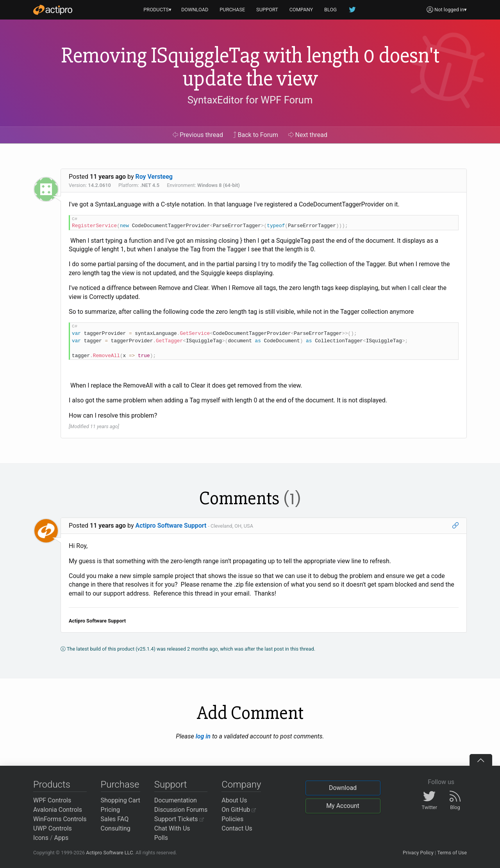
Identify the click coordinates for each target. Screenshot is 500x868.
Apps (62, 838)
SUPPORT (267, 10)
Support (171, 784)
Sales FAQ (115, 819)
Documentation (176, 800)
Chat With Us (172, 828)
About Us (234, 800)
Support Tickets (179, 819)
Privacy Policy (418, 853)
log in (203, 736)
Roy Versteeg (154, 177)
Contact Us (237, 828)
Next (308, 135)
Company (241, 784)
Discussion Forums (181, 810)
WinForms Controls (60, 819)
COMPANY (301, 10)
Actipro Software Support (171, 526)
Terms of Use (452, 853)
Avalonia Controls (58, 810)
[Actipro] (53, 10)
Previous (198, 135)
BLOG (330, 10)
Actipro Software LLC (109, 853)
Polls (161, 838)
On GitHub (239, 810)
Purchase (120, 784)
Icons (41, 838)
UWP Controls (53, 828)
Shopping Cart (121, 800)
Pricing (111, 810)
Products (52, 784)
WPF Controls (52, 800)
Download (343, 788)
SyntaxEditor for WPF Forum (250, 100)
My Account (343, 806)
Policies (232, 819)
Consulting (116, 828)
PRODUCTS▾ (157, 10)
